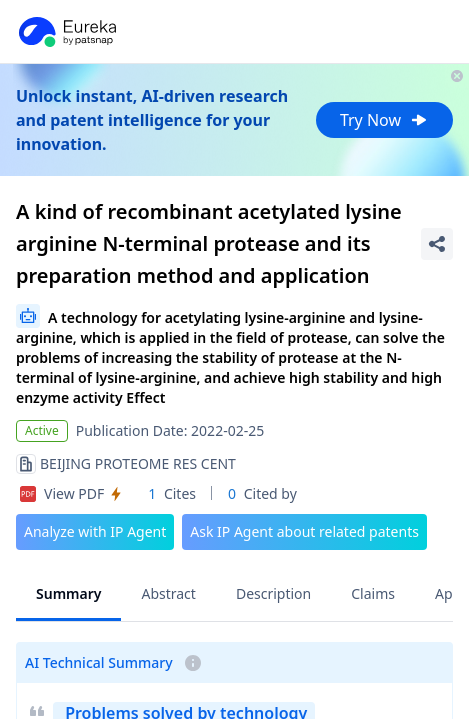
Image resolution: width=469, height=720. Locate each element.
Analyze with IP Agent (95, 531)
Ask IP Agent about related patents (304, 531)
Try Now (384, 120)
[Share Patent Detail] (437, 244)
